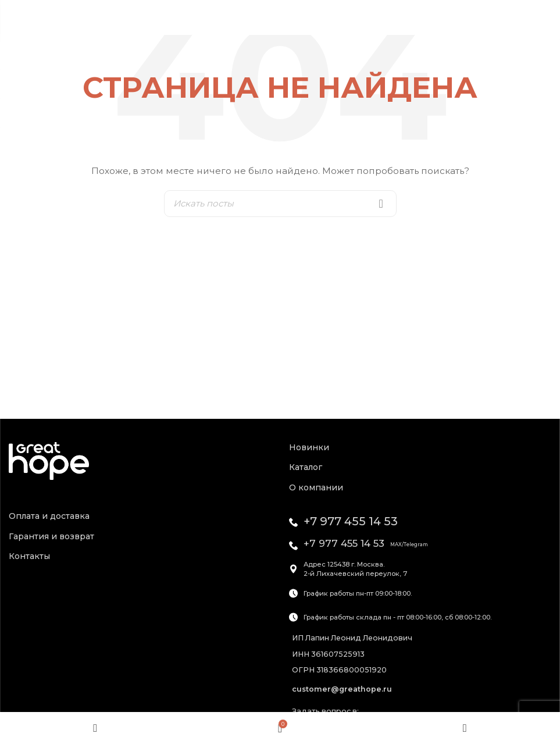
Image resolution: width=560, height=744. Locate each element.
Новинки (309, 447)
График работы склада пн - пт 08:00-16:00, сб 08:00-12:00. (397, 617)
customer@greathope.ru (342, 689)
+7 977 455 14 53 (351, 521)
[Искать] (280, 204)
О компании (316, 487)
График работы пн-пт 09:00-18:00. (358, 593)
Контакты (29, 556)
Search (381, 204)
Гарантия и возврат (51, 536)
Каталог (306, 467)
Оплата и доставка (49, 516)
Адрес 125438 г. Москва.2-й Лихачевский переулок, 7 (355, 569)
